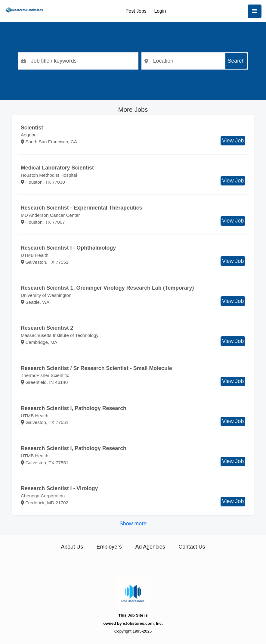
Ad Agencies (150, 547)
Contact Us (192, 547)
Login (160, 11)
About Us (72, 547)
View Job (233, 141)
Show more (133, 524)
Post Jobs (136, 11)
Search (236, 61)
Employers (109, 547)
